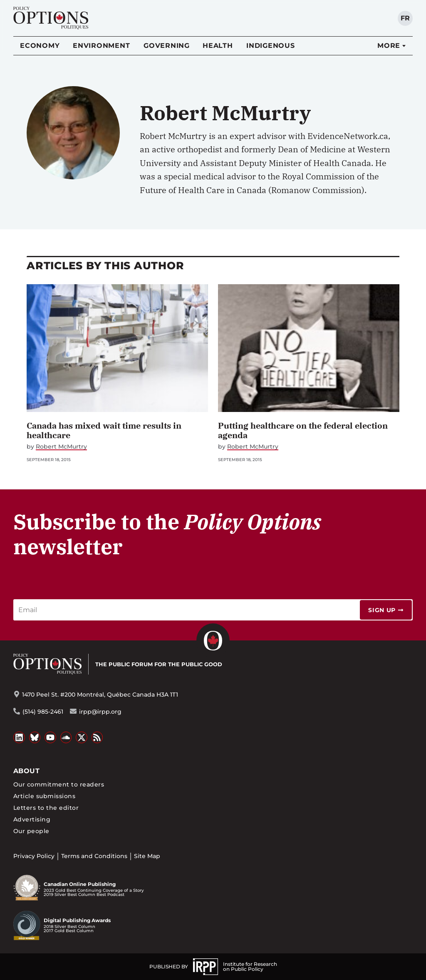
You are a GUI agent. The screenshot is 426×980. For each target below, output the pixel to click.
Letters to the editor (46, 808)
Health (218, 46)
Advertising (32, 819)
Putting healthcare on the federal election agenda (303, 430)
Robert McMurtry (61, 447)
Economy (40, 46)
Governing (167, 46)
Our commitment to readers (59, 784)
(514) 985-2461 (43, 712)
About (26, 771)
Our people (31, 831)
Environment (101, 46)
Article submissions (44, 796)
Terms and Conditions (94, 856)
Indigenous (271, 46)
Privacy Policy (34, 856)
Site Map (147, 856)
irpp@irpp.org (100, 712)
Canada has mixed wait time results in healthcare (104, 430)
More (389, 46)
